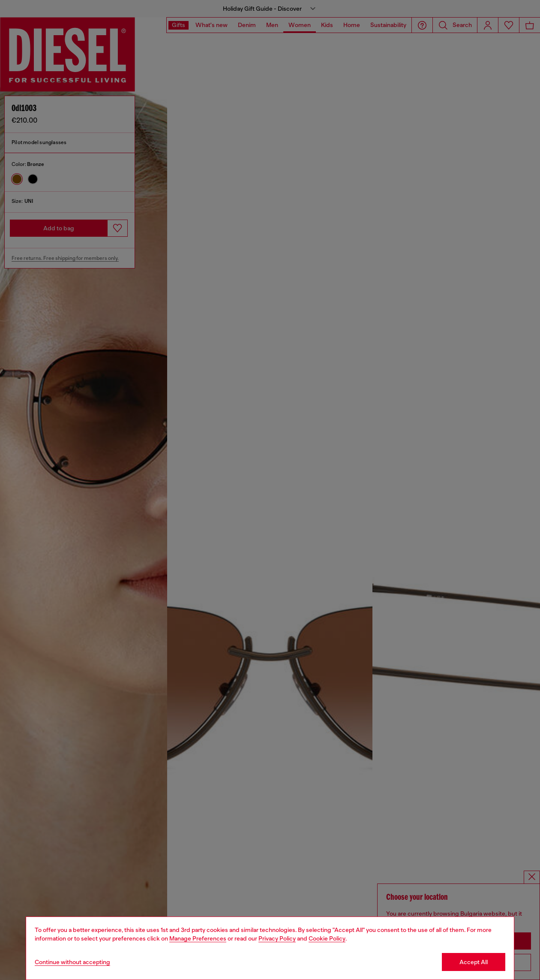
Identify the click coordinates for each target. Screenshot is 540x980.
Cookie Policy (327, 938)
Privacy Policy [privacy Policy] (277, 938)
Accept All (474, 962)
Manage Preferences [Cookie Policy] (198, 938)
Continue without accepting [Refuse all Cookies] (72, 962)
